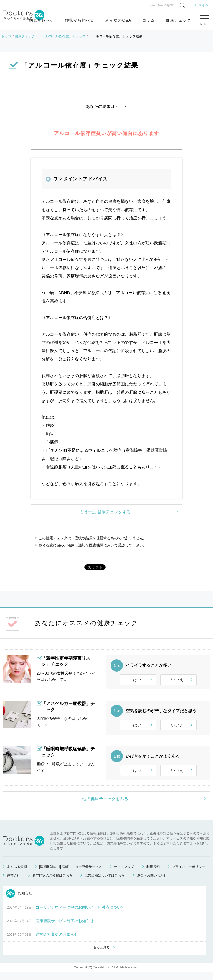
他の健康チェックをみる (105, 806)
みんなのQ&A (118, 20)
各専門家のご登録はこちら (52, 883)
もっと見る (102, 955)
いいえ (177, 680)
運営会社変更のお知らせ (57, 942)
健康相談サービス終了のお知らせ (65, 928)
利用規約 (153, 874)
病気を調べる (42, 20)
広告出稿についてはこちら (105, 883)
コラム (149, 20)
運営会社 (14, 883)
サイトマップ (124, 874)
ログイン (202, 5)
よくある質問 (17, 874)
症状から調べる (80, 20)
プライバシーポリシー (189, 874)
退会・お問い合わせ (152, 883)
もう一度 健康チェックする (105, 512)
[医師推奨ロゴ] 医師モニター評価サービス (70, 874)
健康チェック (178, 20)
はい (137, 680)
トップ (6, 36)
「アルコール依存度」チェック (62, 36)
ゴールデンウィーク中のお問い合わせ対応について (80, 915)
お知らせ (19, 901)
